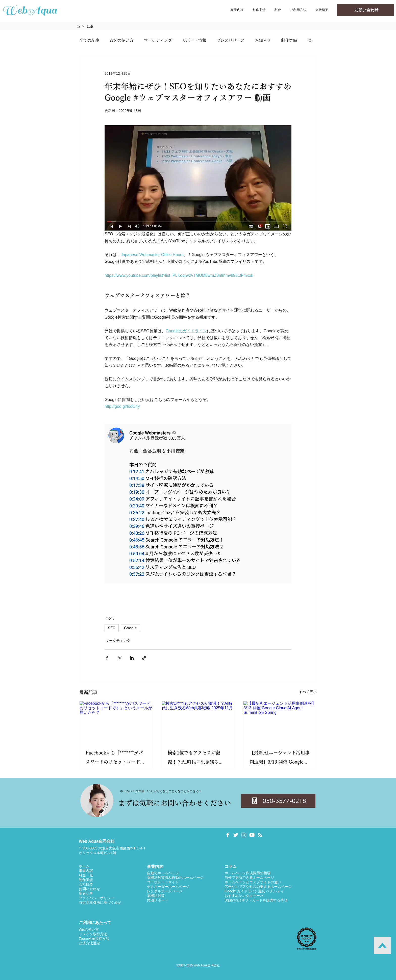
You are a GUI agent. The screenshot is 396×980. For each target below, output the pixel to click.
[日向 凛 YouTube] (252, 835)
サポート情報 (194, 40)
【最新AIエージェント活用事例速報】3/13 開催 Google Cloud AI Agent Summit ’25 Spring (280, 758)
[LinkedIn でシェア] (132, 658)
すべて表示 (308, 692)
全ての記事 (89, 40)
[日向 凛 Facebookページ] (228, 835)
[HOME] (78, 26)
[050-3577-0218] (278, 801)
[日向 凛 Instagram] (244, 835)
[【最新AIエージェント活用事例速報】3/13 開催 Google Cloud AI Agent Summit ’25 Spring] (280, 722)
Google (130, 628)
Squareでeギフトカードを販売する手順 (256, 900)
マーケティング (158, 40)
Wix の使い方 (122, 40)
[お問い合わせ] (365, 10)
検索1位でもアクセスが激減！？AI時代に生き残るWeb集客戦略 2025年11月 (194, 758)
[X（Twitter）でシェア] (119, 658)
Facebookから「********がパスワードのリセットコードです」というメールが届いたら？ (115, 758)
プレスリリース (231, 40)
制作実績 (289, 40)
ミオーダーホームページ (170, 887)
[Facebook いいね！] (309, 834)
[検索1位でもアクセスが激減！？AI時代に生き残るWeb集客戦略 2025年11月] (198, 722)
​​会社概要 (86, 884)
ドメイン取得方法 (93, 934)
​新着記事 (86, 893)
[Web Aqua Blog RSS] (260, 835)
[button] (237, 10)
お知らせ (263, 40)
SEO (112, 628)
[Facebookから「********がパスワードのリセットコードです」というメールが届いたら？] (116, 722)
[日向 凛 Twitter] (236, 835)
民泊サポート (158, 900)
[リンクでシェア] (144, 658)
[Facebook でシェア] (107, 658)
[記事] (90, 26)
